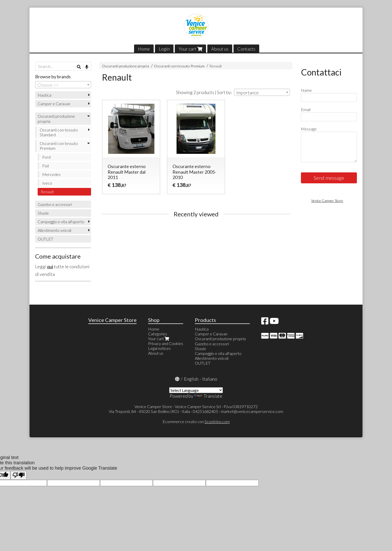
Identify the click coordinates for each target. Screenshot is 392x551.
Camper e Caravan (54, 104)
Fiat (46, 166)
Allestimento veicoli (54, 230)
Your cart (190, 49)
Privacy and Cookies (166, 343)
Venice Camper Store (327, 200)
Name (306, 90)
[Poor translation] (19, 475)
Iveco (47, 183)
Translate (208, 396)
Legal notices (159, 348)
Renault (216, 66)
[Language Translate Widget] (196, 390)
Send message (329, 178)
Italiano (210, 379)
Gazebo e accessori (55, 204)
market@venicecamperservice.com (252, 411)
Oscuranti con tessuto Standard (59, 132)
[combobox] (262, 92)
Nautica (45, 95)
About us (220, 49)
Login (164, 49)
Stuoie (43, 213)
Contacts (246, 49)
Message (309, 129)
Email (306, 109)
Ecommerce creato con (196, 421)
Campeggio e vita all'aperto (61, 222)
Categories (158, 334)
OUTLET (45, 239)
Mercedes (51, 174)
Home (144, 49)
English (191, 379)
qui (50, 266)
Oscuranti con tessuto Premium (179, 66)
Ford (46, 157)
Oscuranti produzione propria (126, 66)
